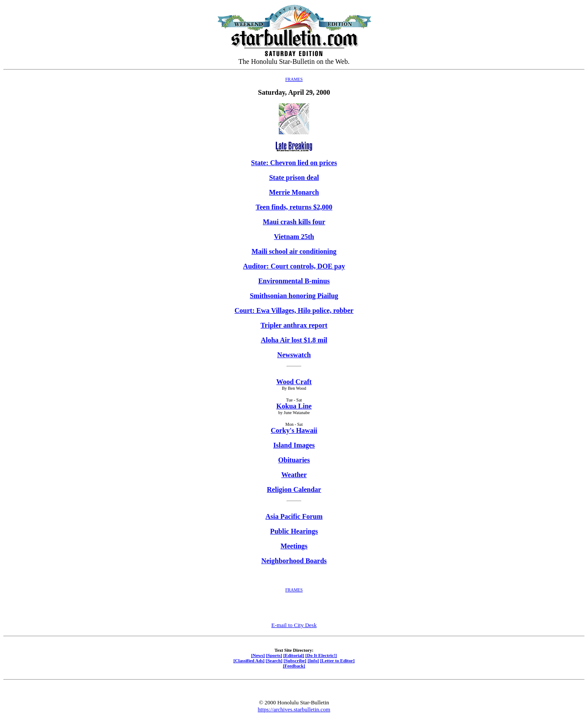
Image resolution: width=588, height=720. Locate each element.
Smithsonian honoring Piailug (294, 296)
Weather (294, 475)
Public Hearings (294, 531)
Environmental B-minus (294, 281)
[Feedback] (294, 666)
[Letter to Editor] (337, 660)
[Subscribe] (295, 660)
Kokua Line (294, 406)
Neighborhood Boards (294, 561)
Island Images (294, 445)
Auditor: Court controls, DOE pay (294, 266)
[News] (258, 655)
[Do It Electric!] (321, 655)
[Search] (274, 660)
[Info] (313, 660)
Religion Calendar (294, 489)
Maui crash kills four (294, 222)
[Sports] (274, 655)
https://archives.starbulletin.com (294, 709)
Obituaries (294, 460)
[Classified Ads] (249, 660)
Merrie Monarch (294, 192)
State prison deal (294, 178)
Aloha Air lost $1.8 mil (294, 340)
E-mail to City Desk (294, 625)
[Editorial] (294, 655)
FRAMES (294, 79)
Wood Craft (294, 382)
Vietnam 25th (294, 237)
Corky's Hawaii (294, 430)
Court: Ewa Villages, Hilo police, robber (294, 310)
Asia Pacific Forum (294, 516)
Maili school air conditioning (294, 251)
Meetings (294, 546)
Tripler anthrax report (294, 325)
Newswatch (294, 355)
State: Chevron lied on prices (294, 163)
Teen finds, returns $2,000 (294, 207)
